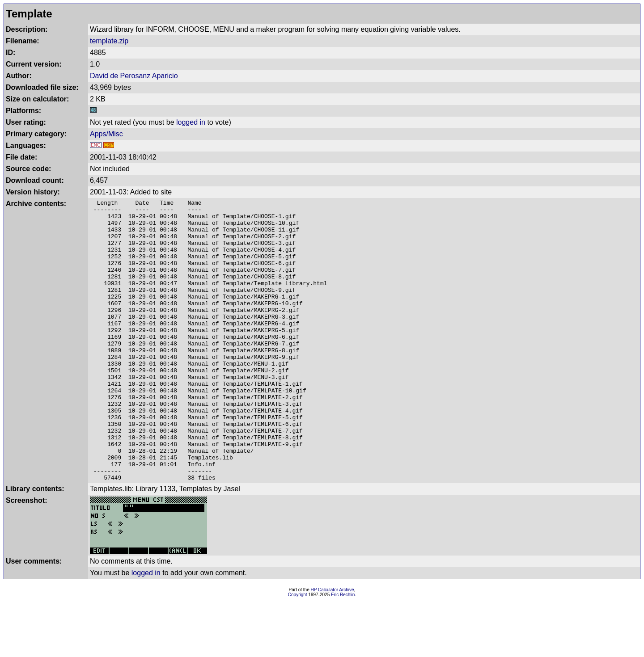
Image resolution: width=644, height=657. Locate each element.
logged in (191, 122)
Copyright (298, 651)
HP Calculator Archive (333, 646)
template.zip (109, 41)
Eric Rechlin (343, 651)
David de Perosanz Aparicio (134, 76)
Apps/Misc (106, 134)
